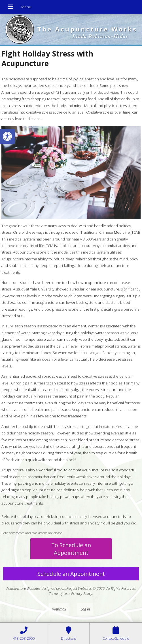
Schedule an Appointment (71, 574)
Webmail (59, 609)
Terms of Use (59, 593)
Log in (85, 609)
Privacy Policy (82, 593)
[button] (7, 136)
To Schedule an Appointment (71, 549)
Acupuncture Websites (23, 588)
